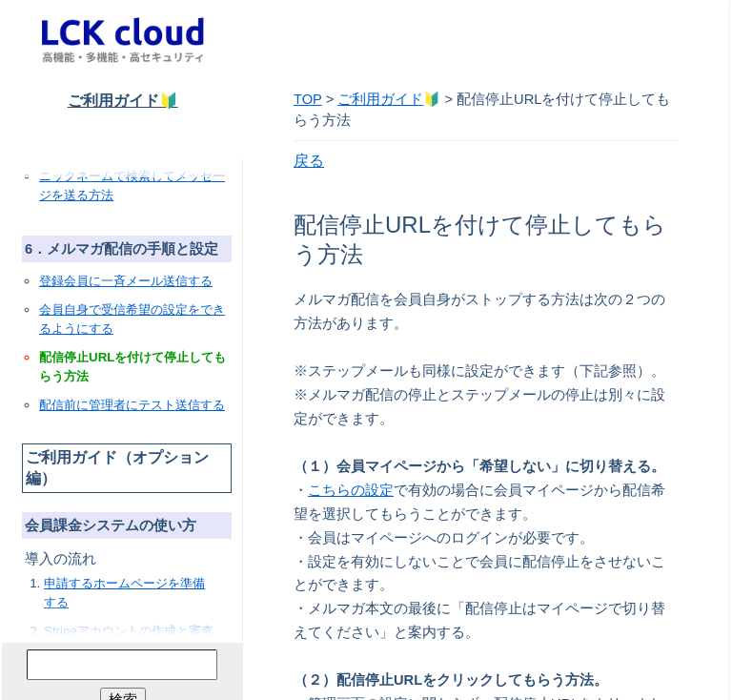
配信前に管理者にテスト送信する (132, 405)
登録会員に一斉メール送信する (126, 281)
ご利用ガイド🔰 (123, 101)
